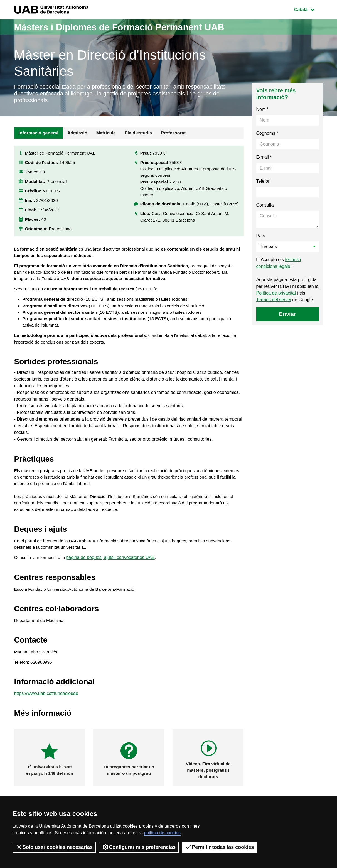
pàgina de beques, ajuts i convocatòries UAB (112, 568)
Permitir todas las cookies (219, 847)
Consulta (265, 206)
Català (308, 9)
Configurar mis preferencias (139, 847)
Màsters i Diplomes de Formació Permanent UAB (131, 27)
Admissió (77, 134)
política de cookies (162, 833)
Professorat (173, 134)
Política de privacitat (276, 294)
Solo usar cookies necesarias (54, 847)
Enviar (287, 315)
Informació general (39, 134)
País (261, 237)
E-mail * (264, 159)
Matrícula (106, 134)
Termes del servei (274, 301)
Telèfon (264, 182)
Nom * (262, 111)
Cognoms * (267, 135)
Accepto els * (279, 264)
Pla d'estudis (138, 134)
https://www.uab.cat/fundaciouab (46, 706)
